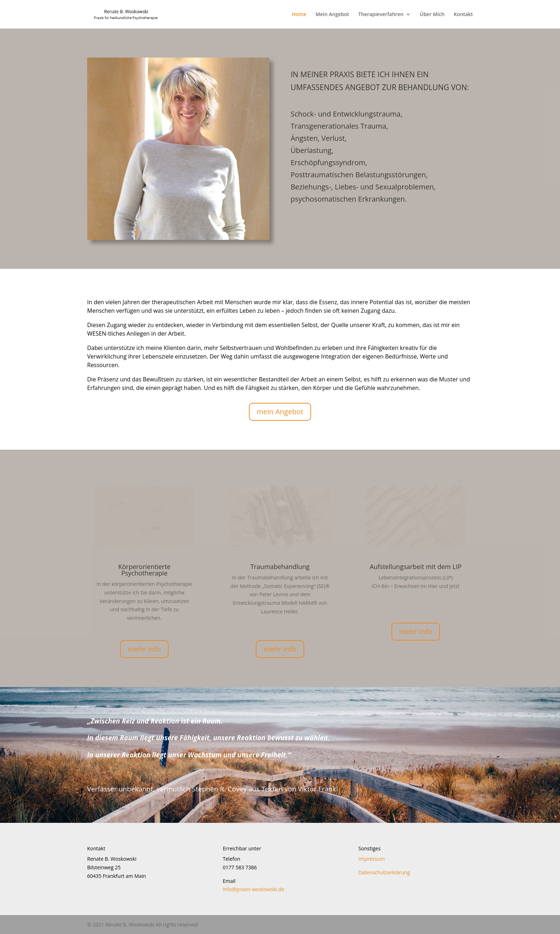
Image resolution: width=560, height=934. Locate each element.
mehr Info (144, 649)
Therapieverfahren (381, 15)
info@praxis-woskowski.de (254, 889)
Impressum (372, 859)
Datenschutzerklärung (384, 872)
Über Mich (432, 15)
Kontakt (463, 15)
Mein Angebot (332, 15)
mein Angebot (280, 412)
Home (299, 15)
